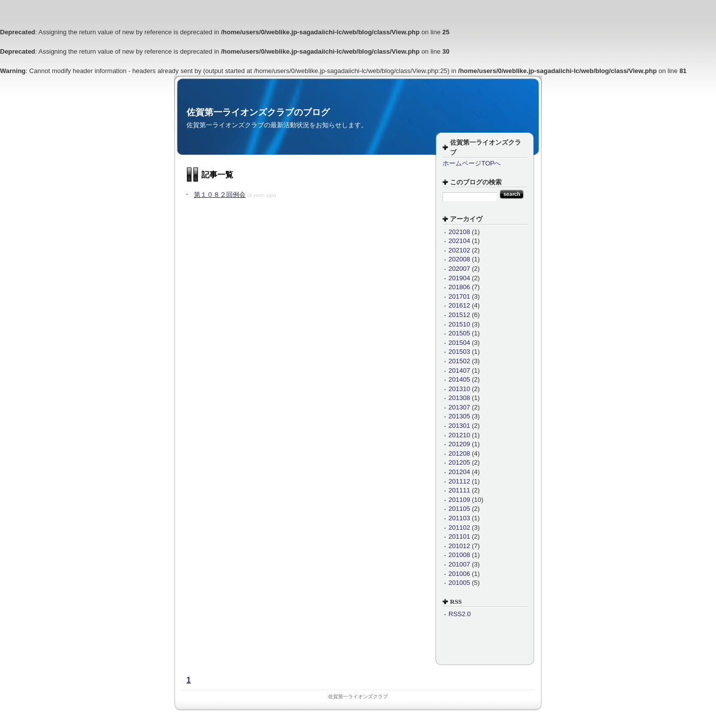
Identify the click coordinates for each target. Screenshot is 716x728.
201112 (459, 481)
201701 (459, 296)
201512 (459, 315)
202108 (459, 232)
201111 (459, 490)
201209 (459, 444)
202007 (459, 269)
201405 (459, 379)
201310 (459, 389)
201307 (459, 407)
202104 (459, 241)
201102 (459, 527)
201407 (459, 370)
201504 (459, 343)
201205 (459, 462)
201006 (459, 574)
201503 (459, 352)
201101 (459, 536)
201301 (459, 426)
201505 (459, 333)
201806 (459, 287)
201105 (459, 509)
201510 (459, 324)
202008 (459, 259)
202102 (459, 250)
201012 (459, 546)
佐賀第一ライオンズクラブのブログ (258, 112)
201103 (459, 518)
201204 (459, 472)
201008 (459, 555)
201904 (459, 278)
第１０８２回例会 (220, 195)
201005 (459, 583)
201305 (459, 416)
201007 (459, 564)
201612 (459, 305)
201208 (459, 453)
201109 (459, 500)
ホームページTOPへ (472, 163)
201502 (459, 361)
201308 (459, 398)
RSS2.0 (460, 614)
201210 (459, 435)
